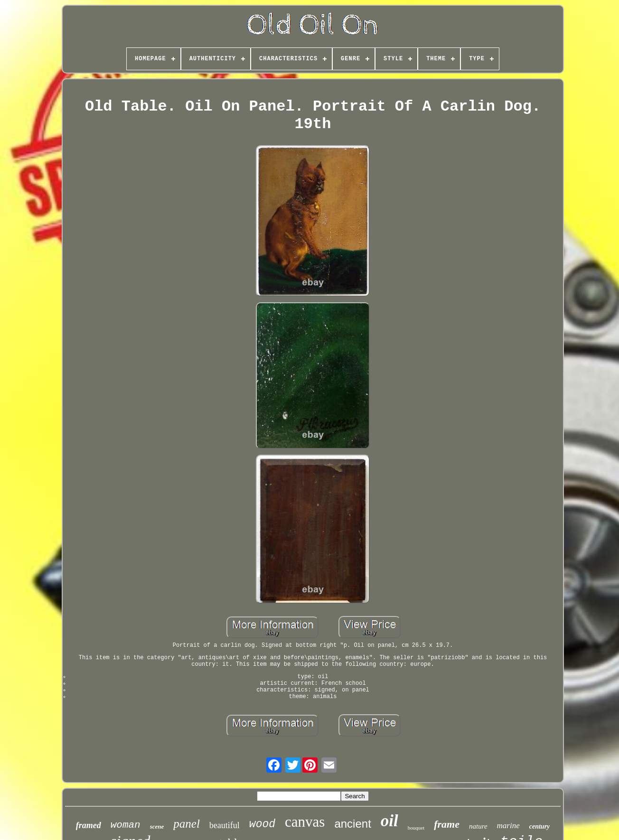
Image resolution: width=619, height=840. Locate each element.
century (540, 826)
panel (187, 824)
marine (508, 826)
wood (262, 824)
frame (447, 824)
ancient (352, 824)
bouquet (416, 828)
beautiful (225, 825)
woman (126, 825)
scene (157, 826)
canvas (305, 822)
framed (89, 825)
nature (478, 826)
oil (389, 821)
